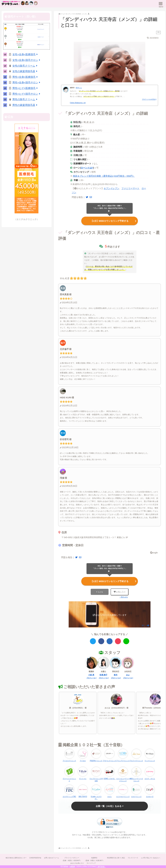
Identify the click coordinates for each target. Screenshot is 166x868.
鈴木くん (79, 88)
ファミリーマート (130, 188)
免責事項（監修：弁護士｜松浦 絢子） (94, 858)
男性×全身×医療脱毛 (26, 77)
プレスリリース (133, 857)
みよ (128, 674)
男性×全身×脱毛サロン (27, 83)
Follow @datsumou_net (78, 103)
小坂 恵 (91, 674)
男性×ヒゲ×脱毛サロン (27, 94)
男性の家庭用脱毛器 (25, 105)
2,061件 (72, 867)
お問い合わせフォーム (51, 857)
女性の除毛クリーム (25, 66)
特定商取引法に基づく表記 (116, 857)
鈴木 (116, 674)
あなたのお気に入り (77, 862)
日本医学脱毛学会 (35, 857)
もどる (100, 591)
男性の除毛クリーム (25, 99)
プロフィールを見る (149, 99)
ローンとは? (87, 168)
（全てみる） (101, 867)
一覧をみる (124, 596)
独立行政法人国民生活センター (16, 857)
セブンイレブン (111, 188)
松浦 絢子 (103, 674)
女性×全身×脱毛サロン (27, 60)
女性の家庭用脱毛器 (25, 71)
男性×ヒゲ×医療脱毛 (26, 88)
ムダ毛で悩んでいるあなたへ (151, 857)
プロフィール (91, 677)
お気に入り (120, 591)
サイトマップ (91, 862)
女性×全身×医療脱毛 (26, 54)
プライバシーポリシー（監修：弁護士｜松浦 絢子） (72, 858)
